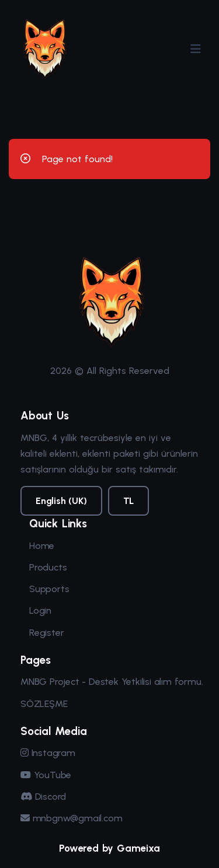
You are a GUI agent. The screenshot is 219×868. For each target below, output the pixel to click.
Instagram (48, 753)
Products (48, 567)
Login (40, 610)
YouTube (46, 775)
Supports (49, 589)
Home (42, 546)
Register (46, 633)
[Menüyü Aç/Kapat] (196, 49)
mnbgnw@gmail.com (71, 818)
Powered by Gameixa (109, 848)
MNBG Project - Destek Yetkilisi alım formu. (112, 682)
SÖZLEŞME (44, 704)
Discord (43, 797)
